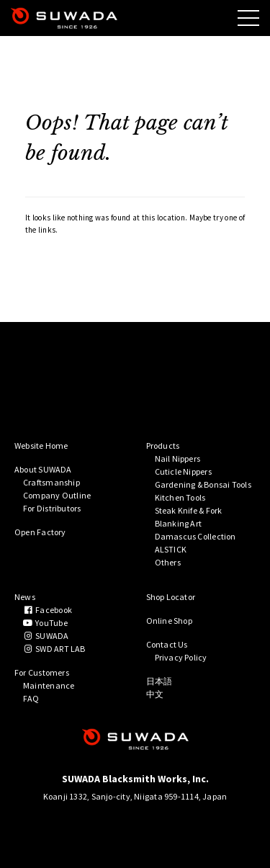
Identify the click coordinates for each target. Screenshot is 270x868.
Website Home (41, 446)
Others (168, 562)
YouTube (45, 623)
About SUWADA (43, 469)
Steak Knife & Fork (189, 510)
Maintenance (49, 685)
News (25, 597)
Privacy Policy (181, 657)
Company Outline (57, 495)
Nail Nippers (178, 458)
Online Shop (169, 621)
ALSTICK (171, 549)
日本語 (159, 681)
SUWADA (46, 636)
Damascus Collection (195, 536)
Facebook (48, 610)
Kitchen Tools (180, 497)
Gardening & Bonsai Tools (203, 484)
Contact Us (167, 644)
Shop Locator (171, 597)
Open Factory (40, 532)
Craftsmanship (51, 482)
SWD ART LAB (54, 649)
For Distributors (52, 508)
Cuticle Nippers (183, 471)
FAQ (31, 698)
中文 (155, 694)
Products (163, 446)
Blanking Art (179, 523)
